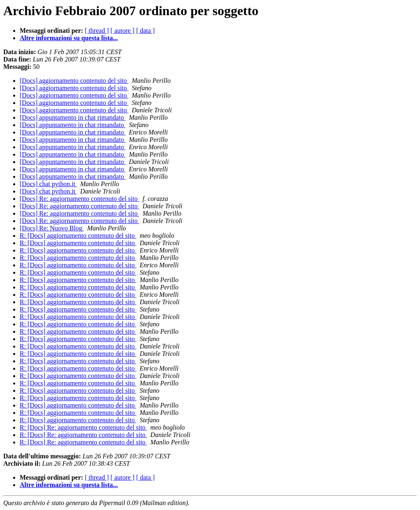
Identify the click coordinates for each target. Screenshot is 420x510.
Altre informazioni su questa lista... (69, 38)
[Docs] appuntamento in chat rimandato (73, 117)
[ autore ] (122, 31)
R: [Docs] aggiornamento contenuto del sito (78, 236)
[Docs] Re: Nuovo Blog (52, 228)
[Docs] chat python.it (48, 184)
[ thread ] (97, 31)
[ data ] (145, 31)
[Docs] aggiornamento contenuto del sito (74, 81)
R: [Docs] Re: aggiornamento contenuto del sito (83, 427)
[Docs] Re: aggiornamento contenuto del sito (79, 199)
